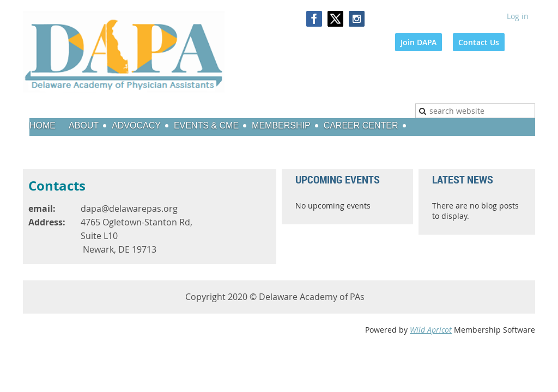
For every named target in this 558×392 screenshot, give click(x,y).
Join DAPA (418, 42)
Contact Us (479, 42)
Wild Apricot (431, 330)
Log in (518, 16)
